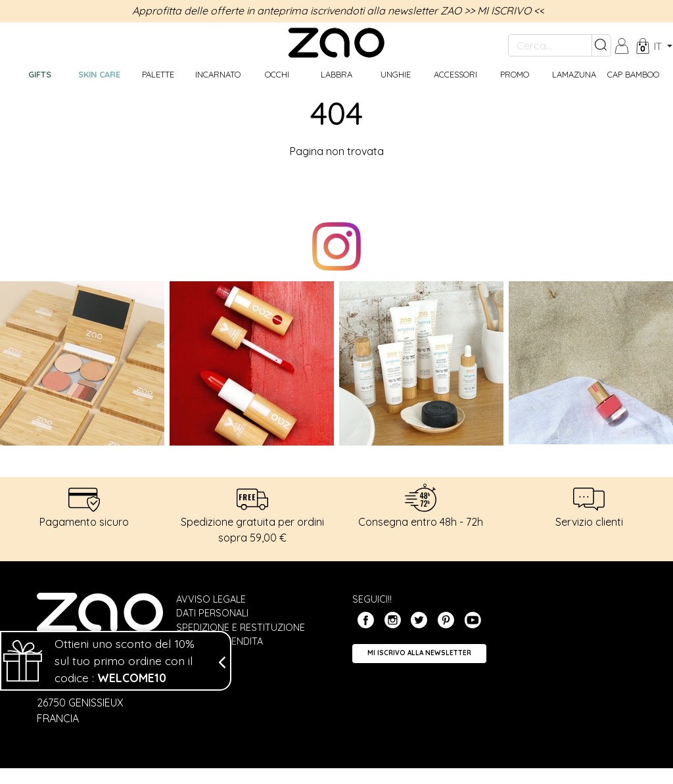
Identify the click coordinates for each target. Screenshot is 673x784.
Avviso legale (211, 599)
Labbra (336, 74)
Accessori (455, 74)
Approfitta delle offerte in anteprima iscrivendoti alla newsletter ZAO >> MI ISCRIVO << (338, 11)
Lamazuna (574, 74)
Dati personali (212, 613)
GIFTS (40, 74)
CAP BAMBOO (633, 74)
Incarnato (218, 74)
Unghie (396, 74)
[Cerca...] (550, 45)
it (659, 46)
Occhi (277, 74)
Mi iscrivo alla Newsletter (419, 653)
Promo (515, 74)
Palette (158, 74)
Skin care (99, 74)
